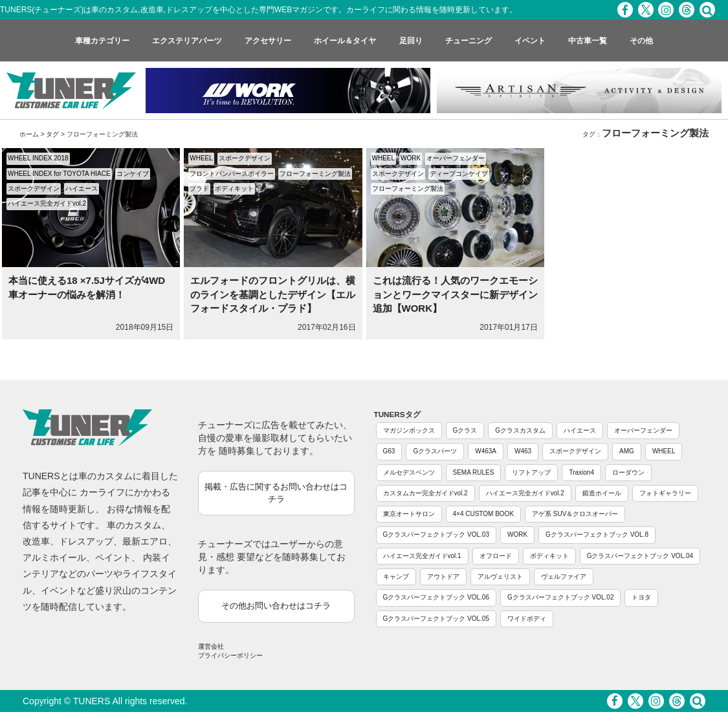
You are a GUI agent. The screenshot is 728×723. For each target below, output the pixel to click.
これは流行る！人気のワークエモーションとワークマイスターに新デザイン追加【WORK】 (455, 294)
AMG (627, 451)
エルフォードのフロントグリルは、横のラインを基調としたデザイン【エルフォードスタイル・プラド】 (273, 294)
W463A (486, 451)
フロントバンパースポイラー (232, 174)
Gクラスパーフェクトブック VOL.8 (597, 534)
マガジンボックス (409, 430)
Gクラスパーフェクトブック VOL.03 (436, 534)
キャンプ (396, 577)
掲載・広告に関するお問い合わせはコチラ (276, 493)
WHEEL (201, 158)
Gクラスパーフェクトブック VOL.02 (560, 597)
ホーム (29, 134)
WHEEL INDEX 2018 (38, 158)
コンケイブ (133, 174)
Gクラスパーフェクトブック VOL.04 (640, 556)
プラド (199, 189)
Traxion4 (581, 472)
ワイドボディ (527, 619)
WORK (411, 158)
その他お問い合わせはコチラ (276, 606)
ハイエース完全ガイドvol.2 (47, 203)
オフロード (496, 556)
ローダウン (628, 472)
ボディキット (234, 189)
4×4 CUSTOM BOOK (484, 514)
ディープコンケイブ (459, 174)
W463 (523, 451)
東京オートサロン (409, 514)
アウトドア (443, 577)
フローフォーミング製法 (315, 174)
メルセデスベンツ (409, 472)
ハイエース (82, 189)
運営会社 (211, 646)
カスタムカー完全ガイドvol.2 (425, 493)
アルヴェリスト (500, 577)
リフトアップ (531, 472)
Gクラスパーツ (435, 451)
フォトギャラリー (665, 493)
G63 (389, 451)
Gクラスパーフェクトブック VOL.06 (436, 597)
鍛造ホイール (602, 493)
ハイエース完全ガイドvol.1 (422, 556)
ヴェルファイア (564, 577)
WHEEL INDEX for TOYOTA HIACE (59, 174)
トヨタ (641, 597)
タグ (52, 134)
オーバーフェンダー (456, 158)
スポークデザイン (34, 189)
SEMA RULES (474, 472)
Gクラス (465, 430)
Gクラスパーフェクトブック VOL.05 (436, 619)
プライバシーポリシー (230, 655)
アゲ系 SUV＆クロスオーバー (575, 514)
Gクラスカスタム (520, 430)
